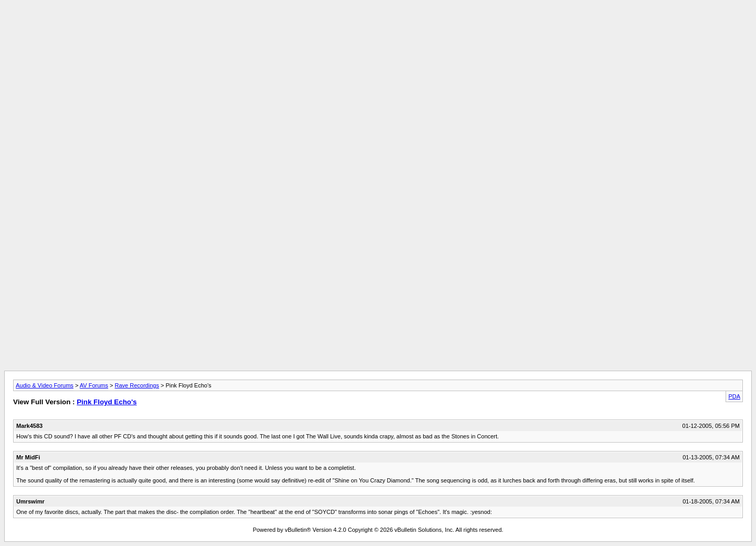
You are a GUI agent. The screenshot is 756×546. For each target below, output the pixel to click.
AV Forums (94, 385)
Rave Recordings (137, 385)
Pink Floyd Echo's (107, 402)
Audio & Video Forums (45, 385)
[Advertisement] (378, 28)
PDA (734, 396)
